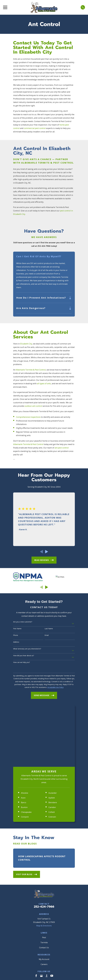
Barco (24, 741)
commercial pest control (35, 128)
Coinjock (25, 755)
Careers (44, 903)
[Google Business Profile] (41, 914)
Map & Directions (44, 864)
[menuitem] (16, 937)
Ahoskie (25, 731)
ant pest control (62, 448)
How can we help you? (21, 662)
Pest (44, 876)
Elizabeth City (26, 344)
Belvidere (53, 741)
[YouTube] (52, 914)
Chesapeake (26, 750)
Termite (44, 881)
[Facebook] (36, 914)
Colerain (52, 755)
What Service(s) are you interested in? (27, 649)
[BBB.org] (47, 914)
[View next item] (47, 552)
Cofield (52, 750)
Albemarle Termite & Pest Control (31, 370)
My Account (44, 898)
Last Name (49, 629)
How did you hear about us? (24, 656)
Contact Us (44, 886)
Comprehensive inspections (28, 417)
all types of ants (44, 384)
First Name (17, 629)
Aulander (53, 731)
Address (16, 642)
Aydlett (52, 736)
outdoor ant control (33, 406)
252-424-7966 (44, 845)
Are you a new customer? (23, 622)
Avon (23, 736)
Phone (16, 636)
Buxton (24, 746)
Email (47, 636)
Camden (52, 746)
